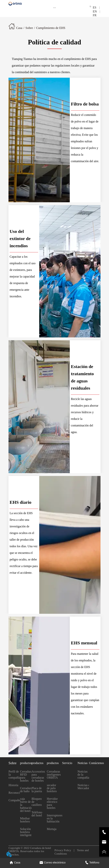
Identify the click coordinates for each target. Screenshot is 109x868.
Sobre (29, 28)
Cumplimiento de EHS (51, 28)
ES (96, 7)
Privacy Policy (64, 850)
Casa (19, 28)
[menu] (54, 8)
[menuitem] (54, 8)
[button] (54, 8)
